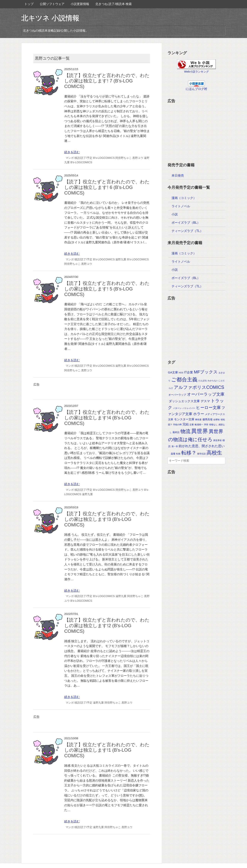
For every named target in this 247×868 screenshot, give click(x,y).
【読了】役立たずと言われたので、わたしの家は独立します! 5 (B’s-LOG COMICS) (107, 289)
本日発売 (178, 176)
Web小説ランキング (196, 72)
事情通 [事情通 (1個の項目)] (198, 420)
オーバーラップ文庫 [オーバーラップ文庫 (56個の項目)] (206, 394)
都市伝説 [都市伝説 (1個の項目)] (201, 454)
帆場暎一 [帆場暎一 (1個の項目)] (199, 425)
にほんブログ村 (196, 89)
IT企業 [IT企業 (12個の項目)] (189, 372)
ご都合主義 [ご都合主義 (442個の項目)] (184, 379)
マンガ (70, 158)
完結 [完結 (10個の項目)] (186, 424)
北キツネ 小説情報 (50, 18)
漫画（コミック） (184, 198)
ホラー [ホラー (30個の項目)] (199, 414)
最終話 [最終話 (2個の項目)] (176, 432)
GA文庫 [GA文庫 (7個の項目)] (173, 372)
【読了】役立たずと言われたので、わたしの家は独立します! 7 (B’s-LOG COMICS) (107, 81)
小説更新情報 (80, 4)
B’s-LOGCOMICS (104, 490)
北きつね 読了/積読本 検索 (114, 4)
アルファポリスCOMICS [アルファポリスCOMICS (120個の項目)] (199, 387)
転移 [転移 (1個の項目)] (178, 454)
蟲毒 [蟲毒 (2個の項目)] (173, 454)
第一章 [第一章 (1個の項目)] (175, 446)
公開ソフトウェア (52, 4)
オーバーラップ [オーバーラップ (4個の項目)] (177, 395)
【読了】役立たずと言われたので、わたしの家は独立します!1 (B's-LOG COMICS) (107, 750)
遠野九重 (121, 259)
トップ (29, 4)
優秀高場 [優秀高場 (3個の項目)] (207, 419)
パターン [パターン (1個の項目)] (177, 408)
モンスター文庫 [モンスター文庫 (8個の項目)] (184, 419)
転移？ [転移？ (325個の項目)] (189, 453)
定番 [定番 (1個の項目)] (192, 425)
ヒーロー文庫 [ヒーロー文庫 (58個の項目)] (208, 407)
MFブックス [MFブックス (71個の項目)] (206, 372)
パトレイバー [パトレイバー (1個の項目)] (189, 408)
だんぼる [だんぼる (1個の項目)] (203, 381)
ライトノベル (181, 206)
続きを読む (72, 152)
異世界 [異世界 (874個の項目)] (200, 431)
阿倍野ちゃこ (123, 158)
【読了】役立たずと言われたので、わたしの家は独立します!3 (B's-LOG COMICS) (107, 519)
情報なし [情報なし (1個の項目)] (213, 425)
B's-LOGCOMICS (104, 158)
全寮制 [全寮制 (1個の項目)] (216, 420)
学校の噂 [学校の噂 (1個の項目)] (177, 425)
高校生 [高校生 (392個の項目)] (214, 453)
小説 (175, 214)
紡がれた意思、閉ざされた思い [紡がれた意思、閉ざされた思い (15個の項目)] (202, 446)
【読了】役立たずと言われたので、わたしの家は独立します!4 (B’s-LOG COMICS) (107, 418)
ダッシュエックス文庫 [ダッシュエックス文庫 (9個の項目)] (184, 401)
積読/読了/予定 (83, 158)
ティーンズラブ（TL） (187, 231)
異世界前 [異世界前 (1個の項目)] (217, 440)
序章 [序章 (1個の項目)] (206, 425)
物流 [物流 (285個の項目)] (185, 431)
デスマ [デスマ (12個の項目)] (205, 401)
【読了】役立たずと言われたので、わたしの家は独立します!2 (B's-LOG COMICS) (107, 626)
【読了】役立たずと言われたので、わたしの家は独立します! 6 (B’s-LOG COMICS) (107, 187)
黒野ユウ (138, 158)
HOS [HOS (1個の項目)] (181, 373)
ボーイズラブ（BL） (186, 223)
